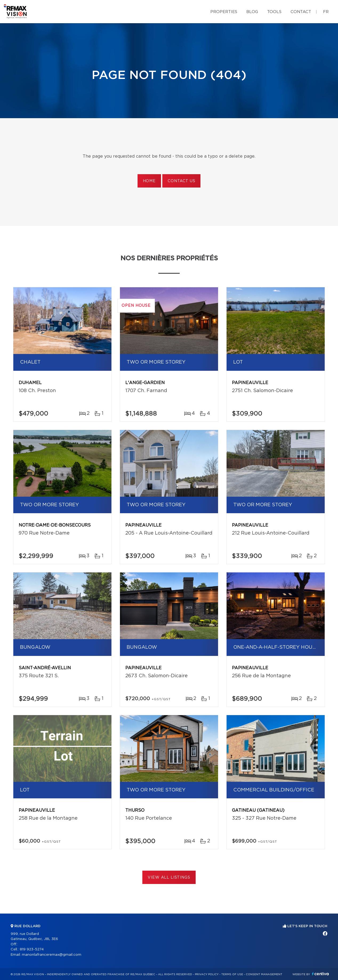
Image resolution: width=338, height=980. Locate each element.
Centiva (320, 974)
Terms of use (232, 974)
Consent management (264, 974)
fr (326, 12)
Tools (274, 12)
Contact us (181, 181)
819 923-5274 (32, 949)
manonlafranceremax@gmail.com (52, 955)
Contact (301, 12)
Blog (252, 12)
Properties (224, 12)
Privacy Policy (207, 974)
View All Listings (169, 878)
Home (149, 181)
